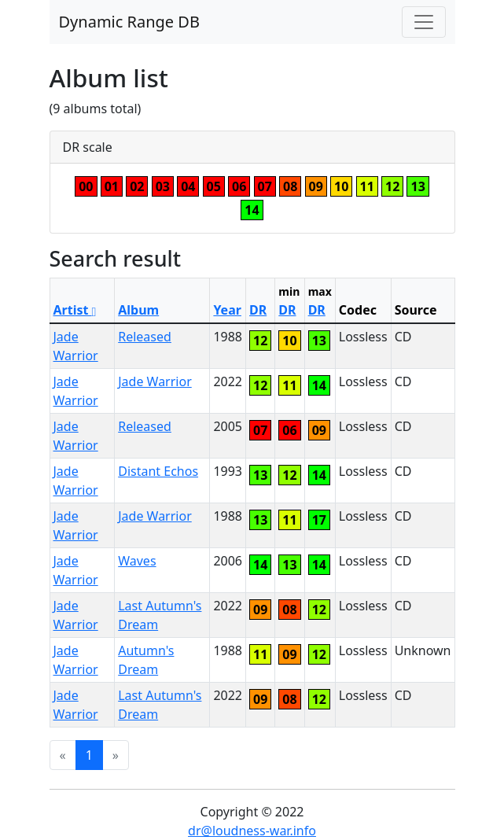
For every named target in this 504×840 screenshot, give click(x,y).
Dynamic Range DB (129, 22)
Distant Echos (158, 471)
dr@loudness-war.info (252, 831)
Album (138, 310)
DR (258, 310)
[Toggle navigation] (424, 22)
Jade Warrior (155, 381)
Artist (75, 310)
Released (145, 337)
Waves (137, 561)
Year (227, 310)
